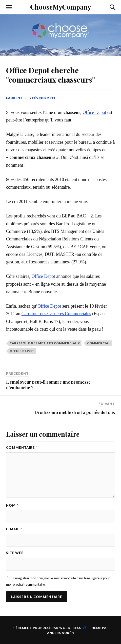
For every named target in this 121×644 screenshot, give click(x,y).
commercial (99, 343)
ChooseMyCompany (61, 7)
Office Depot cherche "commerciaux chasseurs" (51, 75)
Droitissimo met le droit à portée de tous (75, 412)
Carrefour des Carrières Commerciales (56, 314)
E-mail (14, 529)
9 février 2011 (42, 98)
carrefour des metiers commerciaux (45, 343)
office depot (22, 351)
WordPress (70, 628)
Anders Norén (61, 633)
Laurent (14, 98)
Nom (12, 505)
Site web (15, 553)
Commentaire (22, 448)
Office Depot (94, 112)
